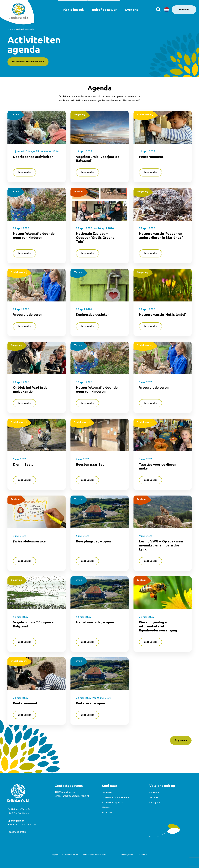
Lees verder (24, 172)
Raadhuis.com (100, 855)
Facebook (154, 792)
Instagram (155, 802)
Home (10, 29)
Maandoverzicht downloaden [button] (28, 62)
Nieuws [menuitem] (106, 807)
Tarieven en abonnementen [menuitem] (116, 797)
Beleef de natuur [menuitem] (103, 10)
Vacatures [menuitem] (107, 812)
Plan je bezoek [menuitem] (70, 10)
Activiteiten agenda (25, 29)
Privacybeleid (127, 855)
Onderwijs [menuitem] (107, 792)
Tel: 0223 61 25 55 (65, 792)
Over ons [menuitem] (132, 10)
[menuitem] (170, 792)
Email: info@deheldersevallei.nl (72, 796)
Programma (181, 740)
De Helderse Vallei (69, 855)
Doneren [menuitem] (184, 9)
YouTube (154, 797)
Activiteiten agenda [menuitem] (112, 802)
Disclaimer (142, 855)
